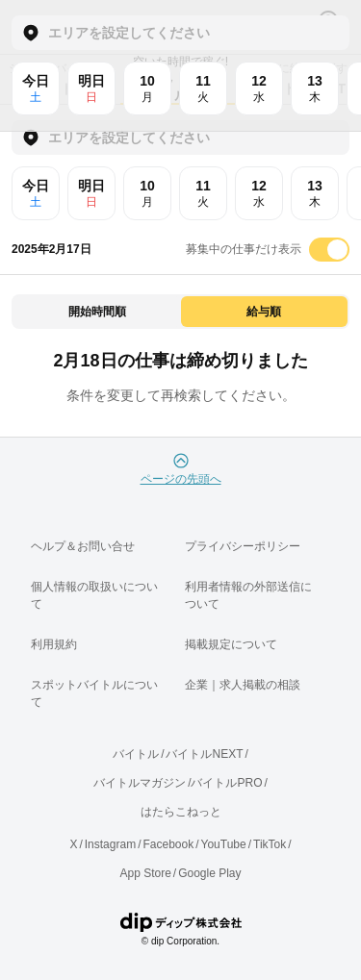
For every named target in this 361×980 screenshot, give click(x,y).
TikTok (270, 844)
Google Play (209, 873)
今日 (36, 193)
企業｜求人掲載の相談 (243, 685)
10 (147, 193)
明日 (91, 193)
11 (203, 193)
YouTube (224, 844)
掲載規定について (231, 644)
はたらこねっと (181, 812)
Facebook (168, 844)
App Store (145, 873)
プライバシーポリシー (243, 546)
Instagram (110, 844)
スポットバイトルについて (94, 693)
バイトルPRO (226, 783)
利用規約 (54, 644)
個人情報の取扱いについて (94, 595)
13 (315, 193)
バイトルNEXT (204, 754)
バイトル (136, 754)
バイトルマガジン (140, 783)
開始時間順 (97, 312)
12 (259, 193)
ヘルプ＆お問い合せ (83, 546)
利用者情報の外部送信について (248, 595)
